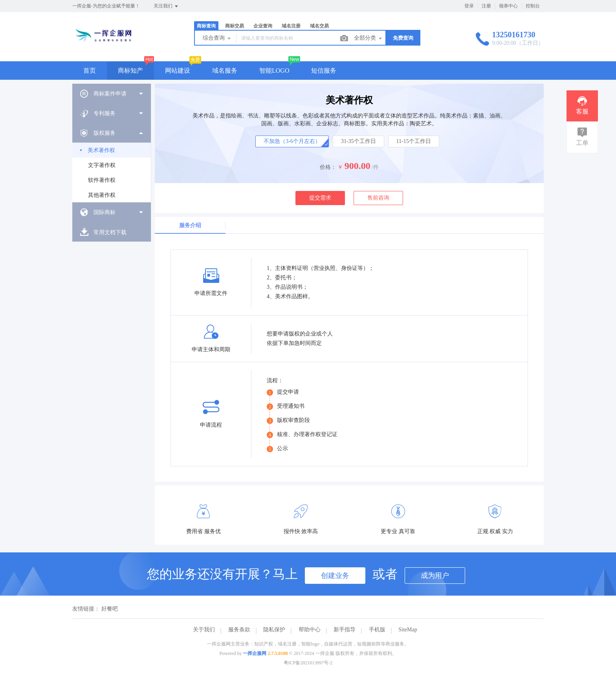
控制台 (533, 6)
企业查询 (263, 26)
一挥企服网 (255, 653)
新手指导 (345, 630)
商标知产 (130, 71)
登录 (469, 6)
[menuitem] (112, 94)
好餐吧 (110, 609)
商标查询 (206, 26)
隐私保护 (274, 630)
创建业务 (335, 576)
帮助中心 (310, 630)
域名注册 (291, 26)
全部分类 (368, 39)
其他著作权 (102, 195)
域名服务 (225, 71)
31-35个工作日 (358, 141)
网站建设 (178, 71)
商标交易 (235, 26)
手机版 (377, 630)
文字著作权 (102, 165)
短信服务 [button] (324, 71)
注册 (486, 6)
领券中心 (508, 6)
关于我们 (204, 630)
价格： (328, 167)
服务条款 (239, 630)
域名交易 (319, 26)
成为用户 (435, 576)
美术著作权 (101, 150)
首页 (90, 71)
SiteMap (408, 630)
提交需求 (320, 198)
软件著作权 (102, 180)
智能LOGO (274, 71)
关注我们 (166, 6)
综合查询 (217, 39)
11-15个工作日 (414, 141)
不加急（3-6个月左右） (292, 141)
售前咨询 (378, 198)
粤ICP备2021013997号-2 (308, 663)
